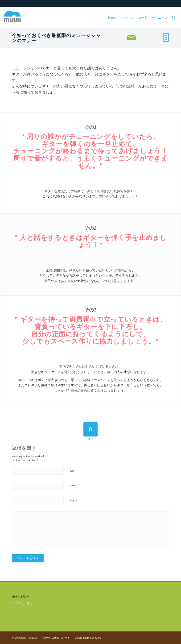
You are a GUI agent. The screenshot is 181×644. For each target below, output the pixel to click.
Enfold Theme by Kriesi (88, 638)
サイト (73, 500)
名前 (73, 471)
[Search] (174, 18)
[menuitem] (112, 18)
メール (74, 485)
